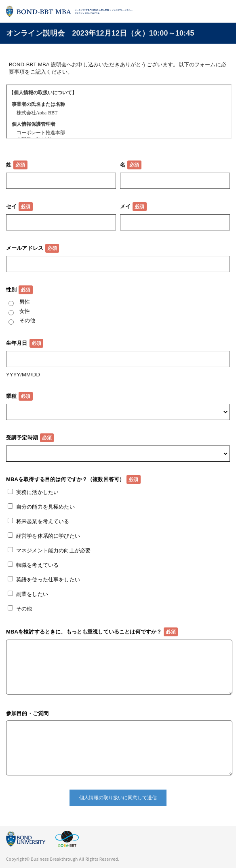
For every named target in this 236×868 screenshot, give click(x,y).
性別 (11, 290)
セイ (11, 206)
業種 (11, 396)
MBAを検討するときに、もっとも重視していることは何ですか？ (84, 632)
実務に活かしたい (37, 492)
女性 (25, 311)
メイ (125, 206)
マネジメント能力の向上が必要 (53, 550)
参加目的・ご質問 (27, 713)
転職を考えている (37, 565)
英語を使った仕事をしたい (48, 580)
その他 (27, 320)
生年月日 (17, 343)
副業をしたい (32, 594)
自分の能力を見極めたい (45, 507)
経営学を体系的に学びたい (48, 536)
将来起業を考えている (43, 521)
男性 (25, 302)
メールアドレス (25, 248)
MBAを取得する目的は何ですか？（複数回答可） (65, 479)
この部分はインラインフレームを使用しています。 (119, 112)
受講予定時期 (22, 438)
